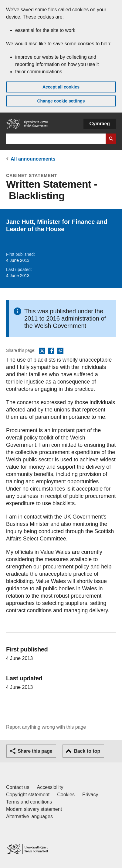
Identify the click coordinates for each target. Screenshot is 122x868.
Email (60, 351)
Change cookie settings (61, 101)
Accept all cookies (61, 87)
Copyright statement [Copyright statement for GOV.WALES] (28, 795)
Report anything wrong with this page (46, 727)
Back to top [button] (87, 751)
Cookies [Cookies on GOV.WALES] (66, 795)
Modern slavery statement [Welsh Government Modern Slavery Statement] (34, 809)
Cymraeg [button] (100, 124)
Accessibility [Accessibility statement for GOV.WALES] (50, 787)
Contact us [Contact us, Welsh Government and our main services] (18, 787)
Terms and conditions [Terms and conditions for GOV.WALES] (29, 802)
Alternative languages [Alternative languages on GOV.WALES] (29, 816)
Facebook (51, 351)
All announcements (33, 159)
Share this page (35, 751)
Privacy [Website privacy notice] (90, 795)
